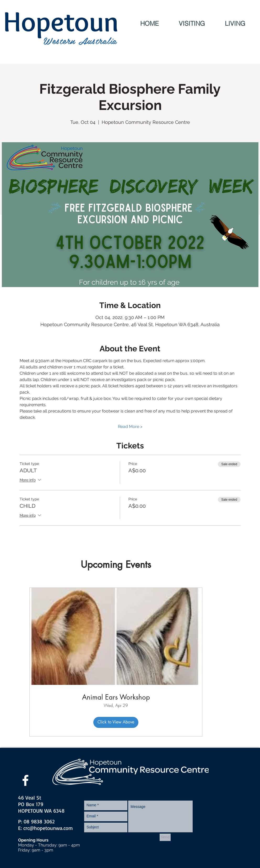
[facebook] (25, 780)
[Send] (165, 837)
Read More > (130, 427)
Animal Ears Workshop (116, 697)
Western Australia (80, 40)
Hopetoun (61, 21)
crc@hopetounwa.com (48, 828)
